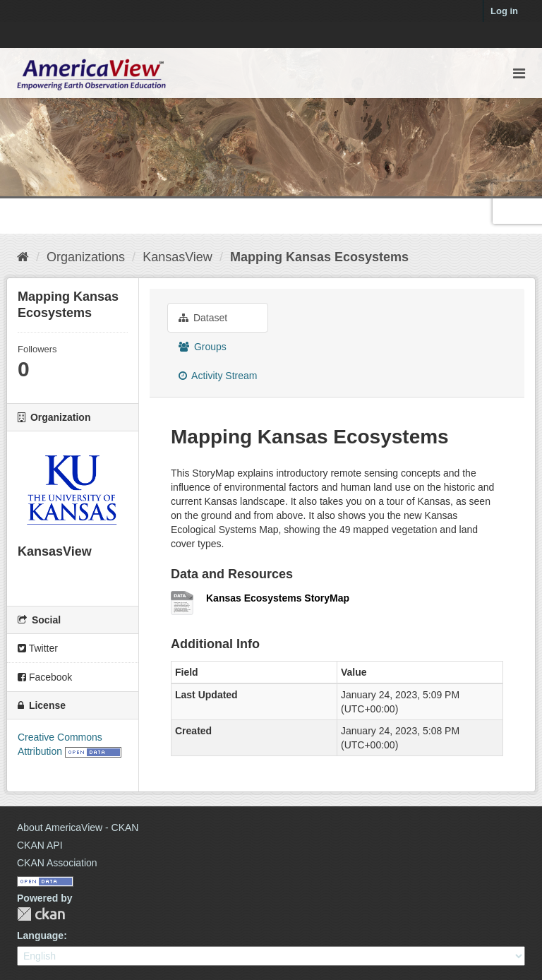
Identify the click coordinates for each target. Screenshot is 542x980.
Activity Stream (218, 376)
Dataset (203, 318)
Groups (203, 347)
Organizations (86, 257)
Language (40, 936)
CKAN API (40, 845)
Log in (504, 11)
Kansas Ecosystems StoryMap (278, 598)
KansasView (177, 257)
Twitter (38, 648)
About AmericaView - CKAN (78, 827)
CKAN (41, 914)
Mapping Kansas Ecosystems (319, 257)
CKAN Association (57, 863)
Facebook (45, 677)
